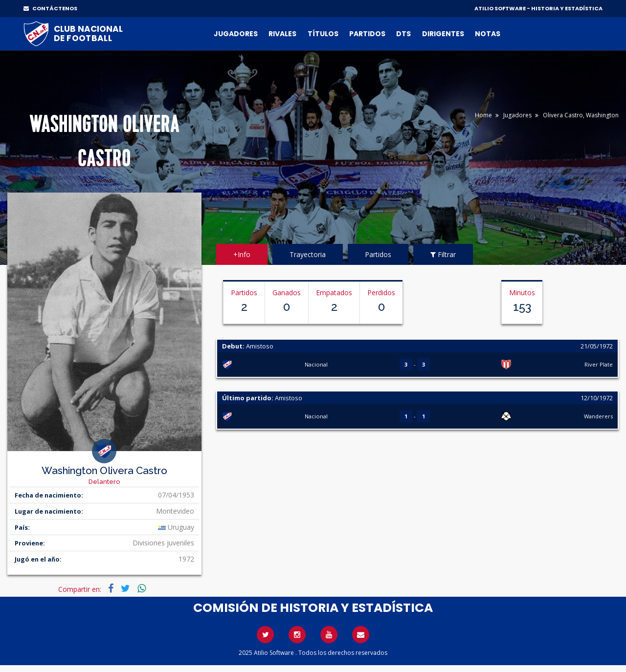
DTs (403, 34)
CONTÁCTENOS (50, 8)
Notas (488, 34)
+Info (242, 254)
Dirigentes (443, 34)
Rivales (282, 34)
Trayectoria (308, 254)
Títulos (323, 34)
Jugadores (236, 34)
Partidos (367, 34)
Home (483, 115)
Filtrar (443, 254)
